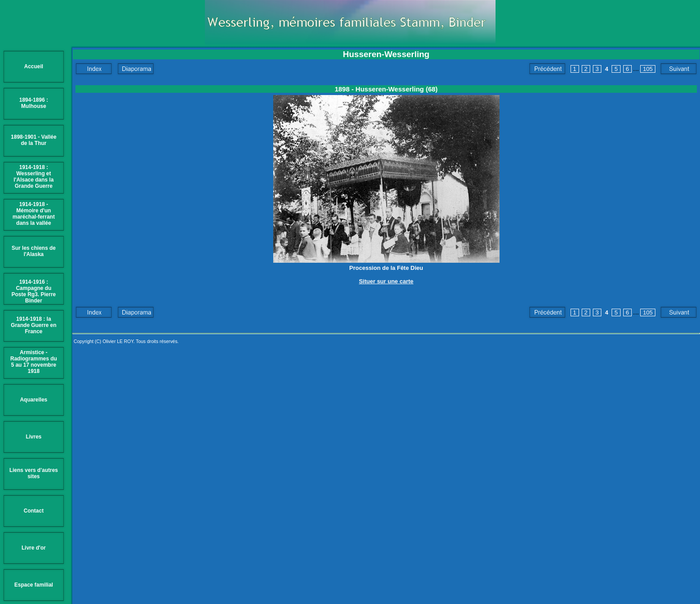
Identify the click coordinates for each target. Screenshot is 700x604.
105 (648, 69)
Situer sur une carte (386, 281)
